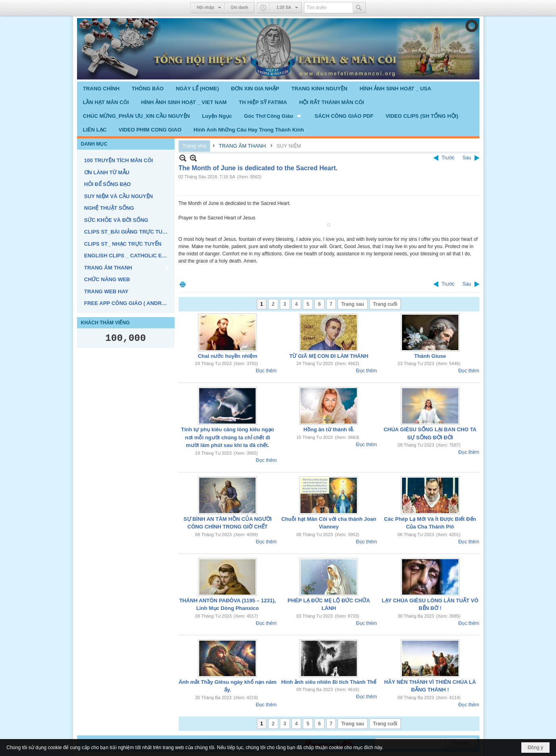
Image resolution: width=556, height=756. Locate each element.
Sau (467, 158)
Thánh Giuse (430, 356)
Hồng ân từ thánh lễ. (329, 429)
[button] (273, 116)
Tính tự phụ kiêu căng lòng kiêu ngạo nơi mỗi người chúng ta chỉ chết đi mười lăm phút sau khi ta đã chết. (228, 437)
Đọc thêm (266, 371)
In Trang (183, 284)
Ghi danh (239, 7)
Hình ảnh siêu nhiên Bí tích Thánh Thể (329, 682)
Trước (448, 158)
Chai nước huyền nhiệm (228, 356)
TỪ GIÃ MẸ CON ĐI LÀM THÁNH (329, 356)
